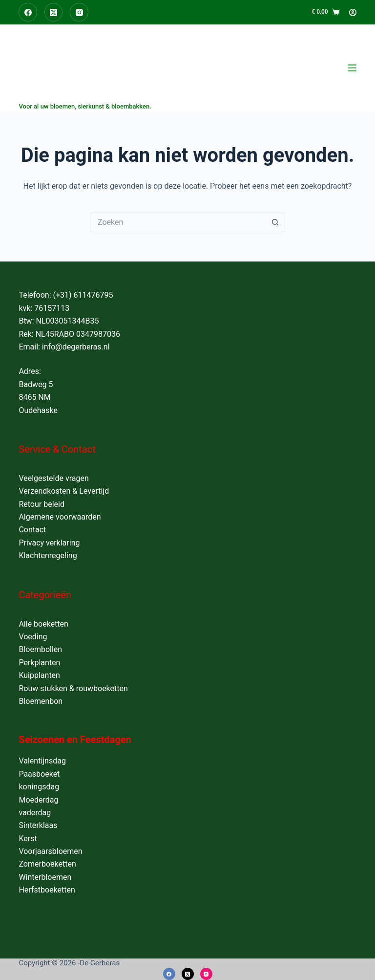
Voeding (33, 637)
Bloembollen (40, 649)
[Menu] (352, 68)
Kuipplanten (39, 675)
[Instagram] (79, 12)
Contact (32, 530)
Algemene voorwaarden (60, 517)
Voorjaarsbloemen (50, 851)
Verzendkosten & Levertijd (64, 491)
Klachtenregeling (48, 555)
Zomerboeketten (47, 864)
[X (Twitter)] (54, 12)
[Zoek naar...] (178, 222)
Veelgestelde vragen (53, 478)
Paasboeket (39, 774)
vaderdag (35, 813)
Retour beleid (42, 504)
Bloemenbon (41, 701)
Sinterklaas (38, 825)
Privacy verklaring (49, 543)
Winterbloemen (45, 877)
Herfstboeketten (47, 890)
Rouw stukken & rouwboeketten (73, 688)
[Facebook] (28, 12)
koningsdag (39, 787)
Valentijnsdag (42, 761)
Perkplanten (39, 663)
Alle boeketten (43, 624)
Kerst (28, 838)
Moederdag (38, 800)
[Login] (353, 12)
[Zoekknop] (275, 222)
